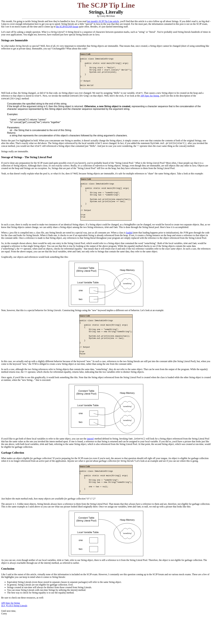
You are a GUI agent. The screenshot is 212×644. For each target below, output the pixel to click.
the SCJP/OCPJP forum (67, 27)
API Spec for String (150, 102)
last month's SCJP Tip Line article (103, 21)
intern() (91, 461)
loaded (129, 247)
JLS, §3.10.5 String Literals (14, 633)
